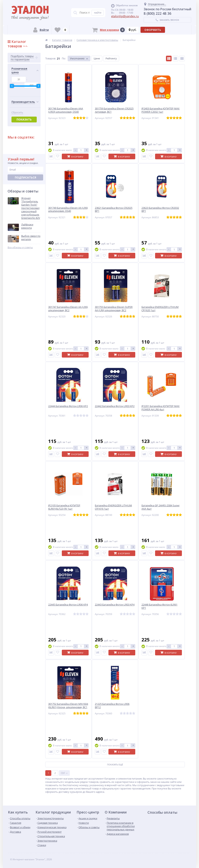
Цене (97, 58)
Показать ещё (115, 764)
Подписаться (25, 177)
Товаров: (51, 58)
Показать (24, 119)
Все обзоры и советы (20, 247)
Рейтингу (111, 58)
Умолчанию (77, 58)
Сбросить (17, 112)
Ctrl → (64, 772)
